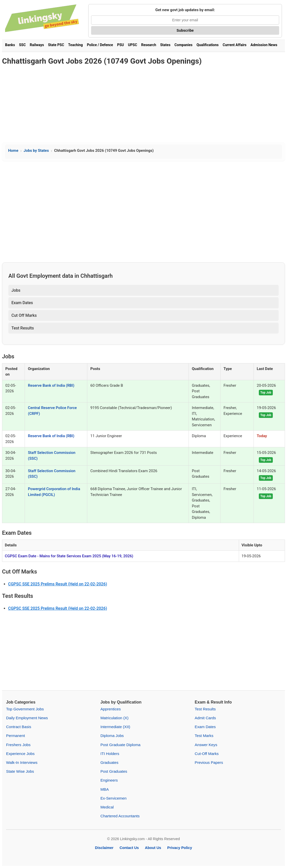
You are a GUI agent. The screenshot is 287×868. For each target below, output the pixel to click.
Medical (107, 807)
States (165, 45)
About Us (153, 848)
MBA (105, 789)
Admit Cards (205, 718)
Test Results (23, 328)
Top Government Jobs (25, 709)
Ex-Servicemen (114, 798)
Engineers (109, 780)
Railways (37, 45)
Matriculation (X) (115, 718)
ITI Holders (110, 754)
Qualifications (207, 45)
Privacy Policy (180, 848)
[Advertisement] (143, 104)
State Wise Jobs (20, 771)
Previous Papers (209, 762)
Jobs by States (36, 151)
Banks (10, 45)
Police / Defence (100, 45)
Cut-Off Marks (207, 754)
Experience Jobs (20, 754)
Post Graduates (114, 771)
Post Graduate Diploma (121, 745)
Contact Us (129, 848)
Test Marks (204, 736)
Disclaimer (104, 848)
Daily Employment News (27, 718)
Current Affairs (235, 45)
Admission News (264, 45)
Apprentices (111, 709)
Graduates (109, 762)
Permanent (15, 736)
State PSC (56, 45)
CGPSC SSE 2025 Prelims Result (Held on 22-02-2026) (58, 584)
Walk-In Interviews (22, 762)
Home (13, 151)
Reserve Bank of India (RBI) (51, 385)
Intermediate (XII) (115, 727)
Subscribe (185, 30)
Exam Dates (22, 303)
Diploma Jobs (112, 736)
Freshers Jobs (18, 745)
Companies (184, 45)
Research (149, 45)
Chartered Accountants (120, 816)
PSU (120, 45)
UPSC (132, 45)
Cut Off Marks (24, 315)
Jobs (16, 290)
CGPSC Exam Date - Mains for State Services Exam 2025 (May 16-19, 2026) (69, 556)
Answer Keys (206, 745)
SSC (22, 45)
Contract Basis (19, 727)
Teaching (76, 45)
